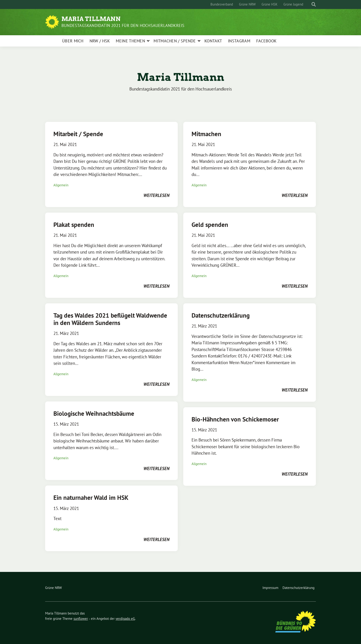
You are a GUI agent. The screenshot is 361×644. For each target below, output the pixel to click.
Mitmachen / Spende (175, 41)
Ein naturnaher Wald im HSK (91, 498)
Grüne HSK (269, 4)
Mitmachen (206, 134)
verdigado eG (125, 619)
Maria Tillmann (91, 19)
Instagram (239, 41)
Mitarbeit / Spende (78, 134)
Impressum (270, 588)
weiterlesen (156, 195)
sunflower (81, 619)
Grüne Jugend (293, 4)
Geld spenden (210, 225)
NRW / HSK (100, 41)
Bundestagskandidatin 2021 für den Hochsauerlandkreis (123, 25)
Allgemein (61, 185)
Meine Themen (130, 41)
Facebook (266, 41)
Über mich (73, 41)
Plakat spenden (74, 225)
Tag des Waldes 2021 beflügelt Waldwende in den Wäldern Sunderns (110, 319)
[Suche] (309, 4)
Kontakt (213, 41)
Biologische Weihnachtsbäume (94, 413)
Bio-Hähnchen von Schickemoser (235, 419)
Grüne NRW (247, 4)
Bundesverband (222, 4)
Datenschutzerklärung (221, 315)
